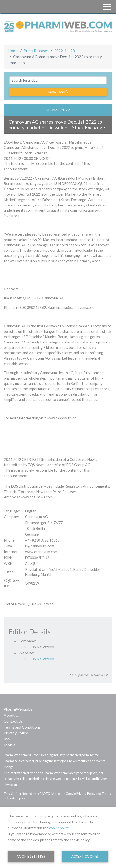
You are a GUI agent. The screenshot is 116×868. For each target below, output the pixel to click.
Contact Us (13, 721)
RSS (7, 739)
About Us (12, 715)
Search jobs (58, 92)
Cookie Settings (31, 856)
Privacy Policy (16, 733)
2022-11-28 (64, 51)
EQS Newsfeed (41, 659)
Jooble (10, 745)
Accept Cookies (85, 856)
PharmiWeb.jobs (18, 709)
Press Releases (36, 51)
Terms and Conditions (22, 727)
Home (13, 51)
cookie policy (59, 828)
